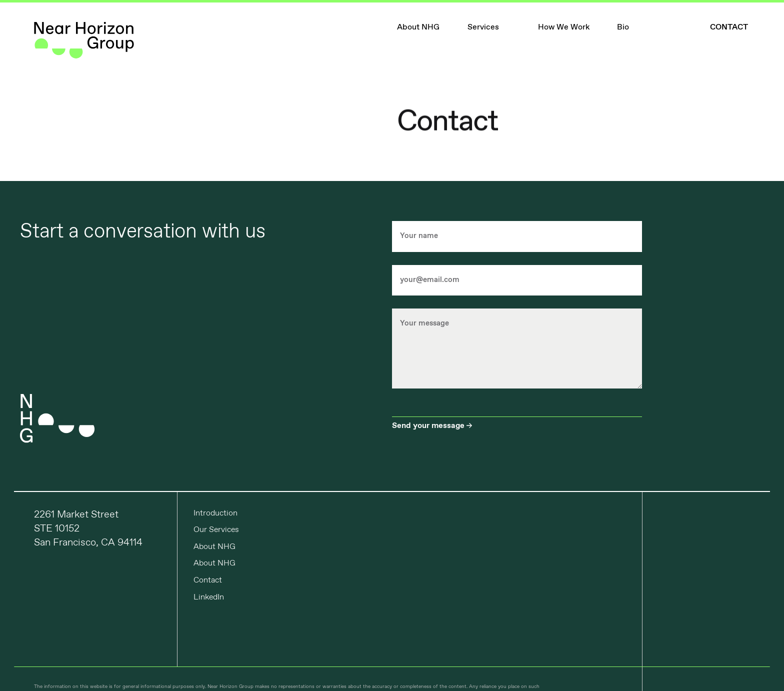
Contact (208, 580)
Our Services (216, 530)
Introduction (215, 513)
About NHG (214, 547)
